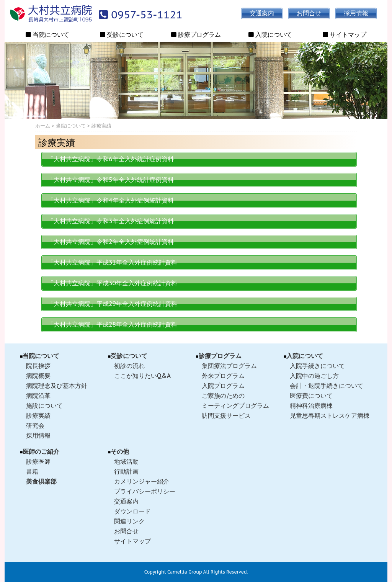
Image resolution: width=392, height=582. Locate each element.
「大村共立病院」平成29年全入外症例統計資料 (112, 304)
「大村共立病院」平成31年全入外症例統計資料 (112, 262)
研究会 (35, 425)
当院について (71, 126)
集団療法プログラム (229, 366)
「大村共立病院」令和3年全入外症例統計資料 (111, 221)
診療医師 (38, 461)
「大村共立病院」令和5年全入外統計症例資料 (111, 180)
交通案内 (126, 501)
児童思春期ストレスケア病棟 (330, 415)
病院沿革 (38, 396)
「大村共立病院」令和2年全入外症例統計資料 (111, 242)
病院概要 (38, 376)
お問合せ (126, 531)
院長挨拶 (38, 366)
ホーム (43, 126)
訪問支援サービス (226, 415)
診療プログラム (220, 356)
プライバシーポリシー (145, 491)
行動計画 (126, 471)
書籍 (32, 471)
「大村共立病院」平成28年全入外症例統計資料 (112, 324)
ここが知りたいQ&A (143, 376)
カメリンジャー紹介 (142, 481)
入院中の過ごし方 (314, 376)
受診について (129, 356)
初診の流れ (129, 366)
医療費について (311, 396)
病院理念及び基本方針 (57, 386)
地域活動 (126, 461)
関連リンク (129, 521)
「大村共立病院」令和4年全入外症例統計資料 (111, 200)
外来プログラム (223, 376)
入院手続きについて (317, 366)
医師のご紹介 (41, 451)
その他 (120, 451)
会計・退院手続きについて (327, 386)
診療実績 (38, 415)
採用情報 (38, 435)
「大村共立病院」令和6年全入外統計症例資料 (111, 159)
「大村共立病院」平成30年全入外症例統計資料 (112, 283)
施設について (44, 405)
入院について (305, 356)
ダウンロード (132, 511)
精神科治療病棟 (311, 405)
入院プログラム (223, 386)
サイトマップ (132, 541)
